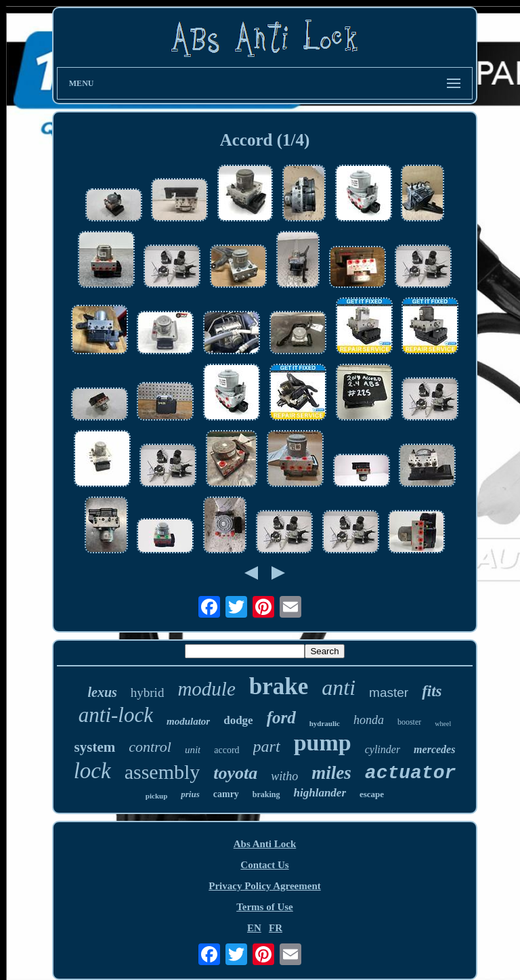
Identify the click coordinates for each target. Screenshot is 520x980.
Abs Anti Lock (265, 844)
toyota (235, 773)
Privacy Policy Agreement (265, 886)
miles (331, 773)
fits (432, 691)
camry (226, 794)
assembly (162, 772)
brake (279, 686)
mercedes (434, 749)
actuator (410, 773)
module (206, 689)
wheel (443, 724)
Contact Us (264, 865)
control (150, 747)
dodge (238, 720)
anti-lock (116, 715)
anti (339, 687)
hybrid (148, 693)
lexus (102, 692)
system (95, 747)
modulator (188, 721)
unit (193, 750)
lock (92, 771)
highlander (320, 793)
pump (323, 743)
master (389, 693)
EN (254, 928)
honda (369, 720)
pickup (156, 796)
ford (281, 718)
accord (226, 750)
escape (372, 794)
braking (266, 794)
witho (284, 776)
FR (276, 928)
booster (409, 722)
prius (190, 794)
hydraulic (325, 723)
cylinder (383, 749)
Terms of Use (265, 907)
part (267, 746)
